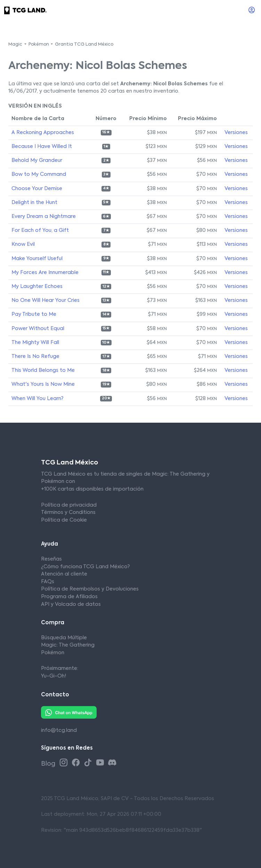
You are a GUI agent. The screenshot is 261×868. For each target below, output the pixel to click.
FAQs (48, 582)
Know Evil (23, 244)
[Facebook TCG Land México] (77, 763)
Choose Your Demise (37, 189)
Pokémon (53, 653)
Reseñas (51, 559)
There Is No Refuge (35, 357)
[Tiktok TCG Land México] (89, 763)
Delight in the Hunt (34, 203)
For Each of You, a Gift (40, 230)
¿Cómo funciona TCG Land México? (85, 567)
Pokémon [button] (39, 45)
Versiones (236, 133)
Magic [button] (16, 45)
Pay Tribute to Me (34, 314)
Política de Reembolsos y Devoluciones (90, 589)
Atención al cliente (64, 574)
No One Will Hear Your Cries (46, 300)
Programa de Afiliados (69, 597)
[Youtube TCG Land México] (101, 763)
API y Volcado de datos (71, 604)
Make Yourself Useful (37, 259)
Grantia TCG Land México (84, 45)
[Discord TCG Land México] (112, 763)
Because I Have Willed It (42, 147)
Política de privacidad (69, 505)
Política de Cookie (64, 520)
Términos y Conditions (68, 513)
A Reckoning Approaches (43, 133)
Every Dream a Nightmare (44, 217)
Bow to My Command (39, 174)
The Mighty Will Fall (35, 343)
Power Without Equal (38, 329)
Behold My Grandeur (37, 161)
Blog (49, 764)
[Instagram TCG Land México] (65, 763)
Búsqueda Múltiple (64, 638)
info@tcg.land (59, 730)
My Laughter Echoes (37, 287)
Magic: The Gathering (68, 645)
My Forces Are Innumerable (45, 273)
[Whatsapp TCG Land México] (69, 712)
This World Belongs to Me (43, 370)
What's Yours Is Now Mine (43, 384)
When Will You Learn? (37, 399)
